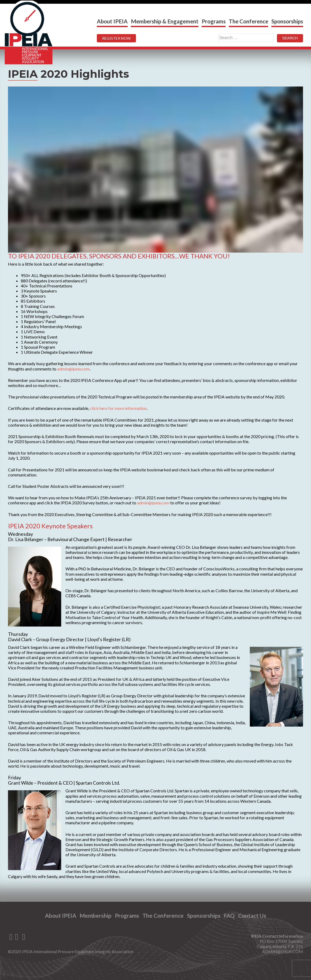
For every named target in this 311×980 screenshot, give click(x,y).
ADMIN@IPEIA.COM (283, 951)
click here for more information (118, 408)
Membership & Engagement (165, 21)
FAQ (230, 915)
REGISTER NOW (116, 38)
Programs (214, 21)
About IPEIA (112, 21)
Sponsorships (287, 21)
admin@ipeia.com (73, 369)
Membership (94, 915)
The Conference (248, 21)
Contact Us (254, 915)
